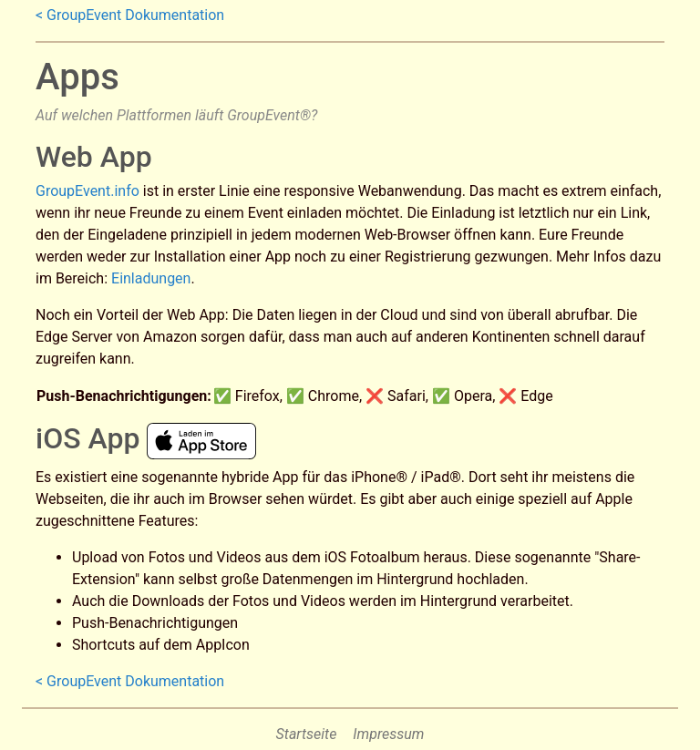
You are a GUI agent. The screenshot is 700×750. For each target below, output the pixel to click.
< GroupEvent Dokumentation (130, 15)
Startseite (307, 734)
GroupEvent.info (87, 191)
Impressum (388, 734)
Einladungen (151, 278)
